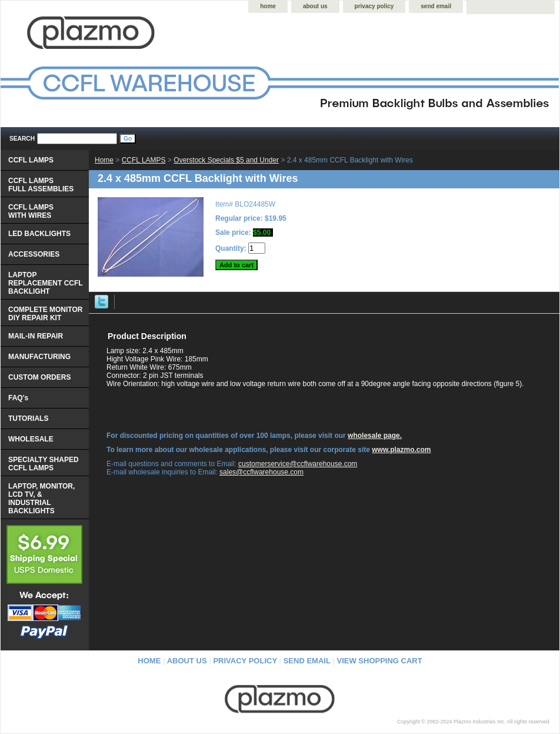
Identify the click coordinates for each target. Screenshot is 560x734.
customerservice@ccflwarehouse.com (298, 464)
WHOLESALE (31, 439)
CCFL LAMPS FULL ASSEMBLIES (41, 185)
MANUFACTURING (39, 357)
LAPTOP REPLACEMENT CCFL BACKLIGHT (46, 283)
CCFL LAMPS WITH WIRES (31, 211)
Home (104, 160)
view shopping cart (380, 661)
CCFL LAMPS (144, 160)
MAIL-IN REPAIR (36, 336)
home (268, 6)
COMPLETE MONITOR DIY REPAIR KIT (45, 314)
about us (315, 6)
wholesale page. (375, 436)
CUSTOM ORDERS (39, 377)
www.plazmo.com (401, 450)
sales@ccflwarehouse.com (261, 472)
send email (436, 6)
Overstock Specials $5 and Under (226, 160)
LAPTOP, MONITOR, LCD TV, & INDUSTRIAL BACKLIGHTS (41, 499)
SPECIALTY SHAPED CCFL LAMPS (44, 464)
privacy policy (374, 6)
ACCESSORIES (34, 254)
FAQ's (18, 398)
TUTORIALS (28, 419)
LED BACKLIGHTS (39, 234)
